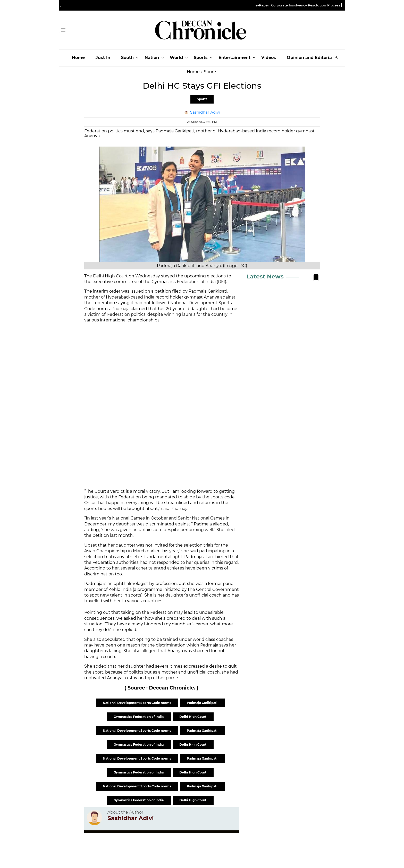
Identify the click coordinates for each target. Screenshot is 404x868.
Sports (201, 58)
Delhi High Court (193, 717)
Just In (103, 58)
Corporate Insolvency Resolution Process (306, 5)
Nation (152, 58)
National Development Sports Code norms (137, 703)
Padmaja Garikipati (203, 703)
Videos (269, 58)
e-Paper (262, 5)
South (127, 58)
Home (78, 58)
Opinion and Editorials (311, 58)
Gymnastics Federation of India (139, 717)
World (176, 58)
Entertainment (234, 58)
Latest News (265, 276)
